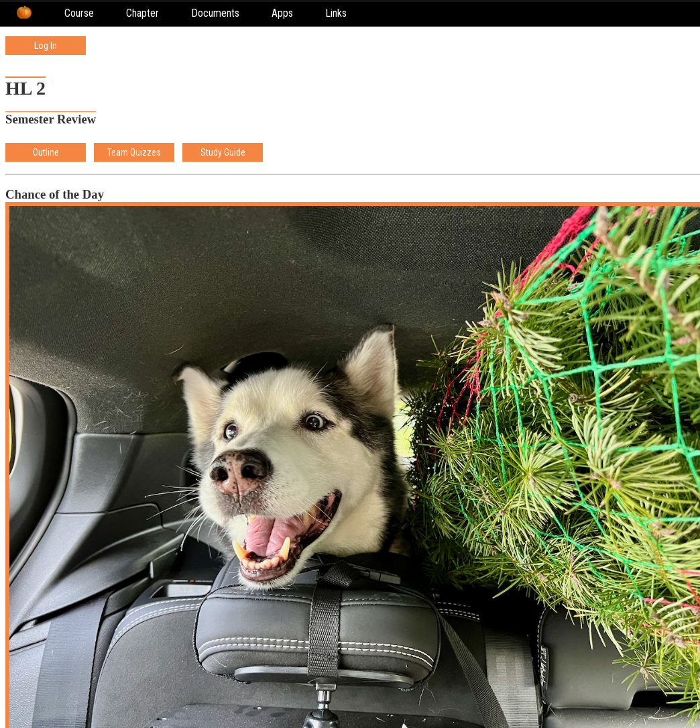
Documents (215, 13)
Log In (46, 46)
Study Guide (223, 152)
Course (79, 13)
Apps (282, 13)
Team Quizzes (134, 152)
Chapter (142, 13)
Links (336, 13)
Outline (46, 152)
